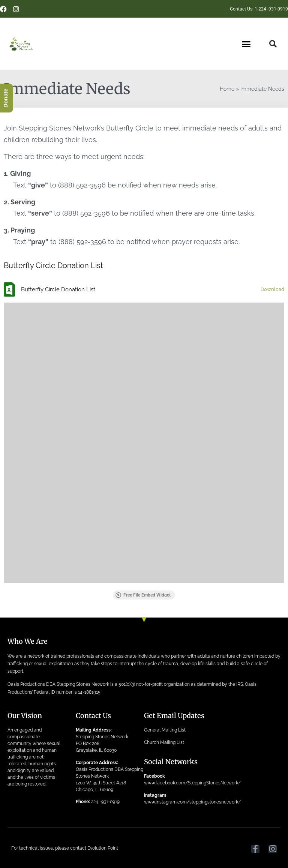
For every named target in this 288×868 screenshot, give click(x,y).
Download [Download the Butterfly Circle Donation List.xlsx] (272, 289)
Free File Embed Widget (143, 595)
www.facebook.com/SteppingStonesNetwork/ (192, 783)
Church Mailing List (164, 742)
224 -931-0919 (105, 802)
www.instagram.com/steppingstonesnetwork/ (192, 802)
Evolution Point (103, 848)
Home (227, 89)
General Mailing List (165, 730)
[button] (246, 44)
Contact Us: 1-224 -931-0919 (259, 9)
